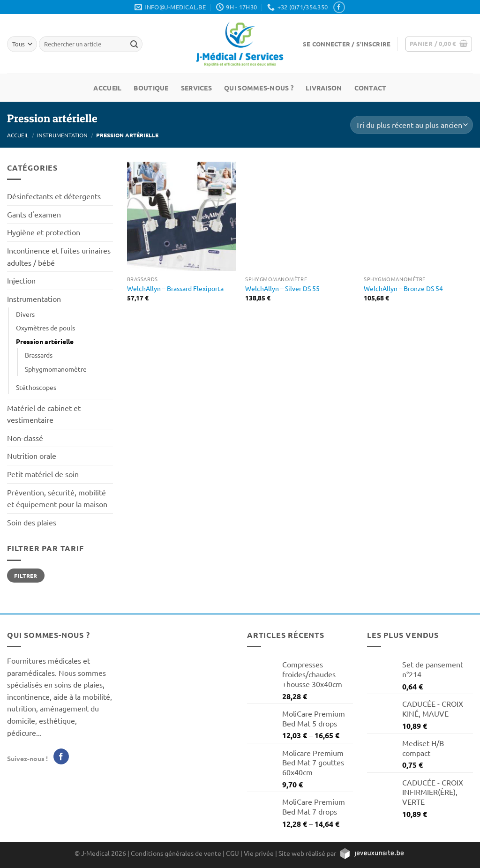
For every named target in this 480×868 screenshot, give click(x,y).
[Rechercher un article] (134, 44)
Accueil (107, 88)
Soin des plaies (32, 522)
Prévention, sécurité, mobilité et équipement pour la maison (57, 498)
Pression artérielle (45, 341)
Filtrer (26, 576)
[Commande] (412, 125)
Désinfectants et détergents (54, 196)
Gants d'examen (34, 214)
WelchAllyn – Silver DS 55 (282, 288)
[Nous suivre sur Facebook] (339, 7)
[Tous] (22, 44)
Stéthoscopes (36, 387)
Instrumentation (62, 135)
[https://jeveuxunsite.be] (371, 853)
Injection (21, 280)
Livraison (324, 88)
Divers (25, 314)
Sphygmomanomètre (56, 369)
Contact (371, 88)
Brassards (39, 355)
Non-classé (25, 438)
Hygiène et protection (44, 232)
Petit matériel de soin (43, 474)
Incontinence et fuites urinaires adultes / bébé (59, 256)
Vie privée (259, 853)
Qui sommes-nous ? (259, 88)
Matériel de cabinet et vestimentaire (44, 414)
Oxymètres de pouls (45, 328)
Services (196, 88)
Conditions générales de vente (176, 853)
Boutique (151, 88)
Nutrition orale (32, 456)
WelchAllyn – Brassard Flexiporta (175, 288)
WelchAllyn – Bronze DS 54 (403, 288)
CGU (232, 853)
